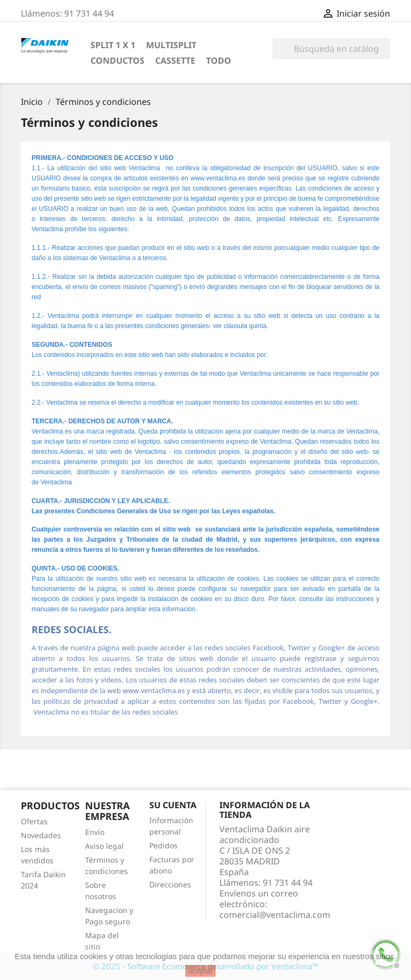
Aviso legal (104, 846)
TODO (219, 60)
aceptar (200, 971)
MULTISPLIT (171, 45)
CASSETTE (175, 60)
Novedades (41, 835)
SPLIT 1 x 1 (113, 45)
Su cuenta (173, 805)
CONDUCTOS (117, 60)
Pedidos (163, 845)
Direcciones (170, 884)
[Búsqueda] (331, 49)
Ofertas (34, 821)
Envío (95, 832)
